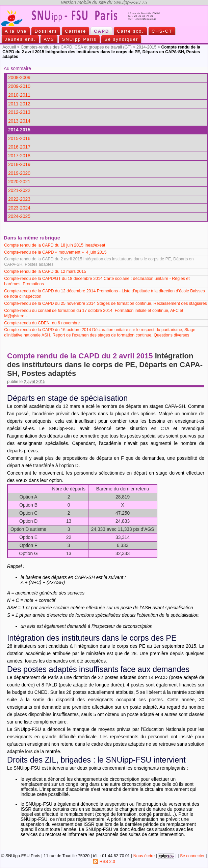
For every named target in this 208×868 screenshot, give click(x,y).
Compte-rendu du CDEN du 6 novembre (42, 323)
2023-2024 (19, 208)
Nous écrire (144, 856)
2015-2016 (19, 139)
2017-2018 (19, 156)
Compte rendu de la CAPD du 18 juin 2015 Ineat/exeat (55, 245)
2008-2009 (19, 78)
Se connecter (192, 856)
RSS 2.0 (104, 862)
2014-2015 (146, 47)
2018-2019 (19, 165)
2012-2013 (19, 112)
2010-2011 (19, 95)
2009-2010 (19, 86)
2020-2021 (19, 182)
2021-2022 (19, 190)
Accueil (9, 47)
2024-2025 (19, 216)
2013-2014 (19, 121)
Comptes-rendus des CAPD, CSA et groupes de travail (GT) (76, 47)
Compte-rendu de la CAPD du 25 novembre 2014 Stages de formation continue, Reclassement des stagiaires (106, 303)
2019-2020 (19, 173)
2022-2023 (19, 199)
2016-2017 (19, 147)
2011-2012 (19, 104)
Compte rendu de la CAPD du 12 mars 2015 (46, 271)
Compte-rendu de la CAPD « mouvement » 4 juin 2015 (55, 252)
